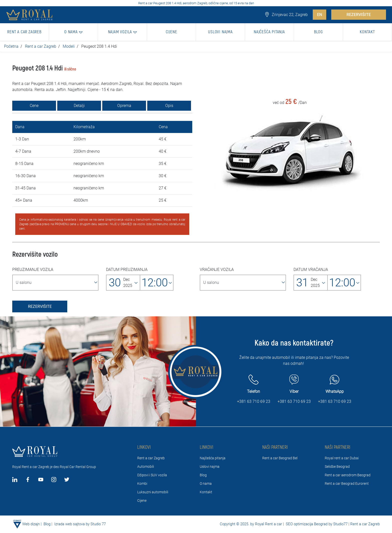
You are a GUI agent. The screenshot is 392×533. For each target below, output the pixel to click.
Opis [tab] (169, 106)
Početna (11, 46)
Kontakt (206, 492)
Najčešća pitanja (213, 458)
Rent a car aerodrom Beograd (348, 475)
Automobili (146, 467)
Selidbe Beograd (337, 467)
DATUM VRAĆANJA (311, 269)
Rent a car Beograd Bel (280, 458)
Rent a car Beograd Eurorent (347, 484)
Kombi (142, 484)
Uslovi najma (210, 467)
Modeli (69, 46)
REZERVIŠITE (359, 15)
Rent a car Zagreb (41, 46)
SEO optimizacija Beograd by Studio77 (316, 524)
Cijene (142, 501)
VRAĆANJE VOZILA (217, 269)
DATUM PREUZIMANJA (127, 269)
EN (319, 15)
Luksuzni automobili (153, 492)
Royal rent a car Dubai (342, 458)
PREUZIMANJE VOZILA (33, 269)
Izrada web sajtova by (72, 524)
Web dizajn (31, 524)
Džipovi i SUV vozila (152, 475)
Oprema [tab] (124, 106)
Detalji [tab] (79, 106)
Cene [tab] (34, 106)
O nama (206, 484)
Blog (203, 475)
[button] (73, 32)
